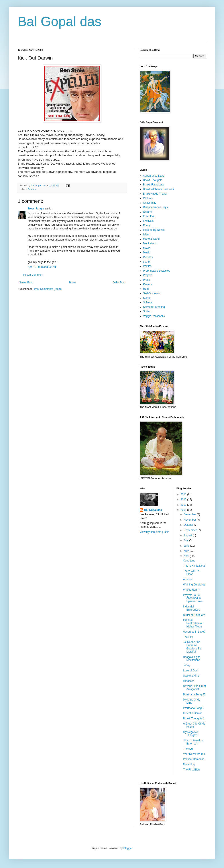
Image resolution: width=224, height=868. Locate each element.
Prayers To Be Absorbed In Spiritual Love (193, 598)
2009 (184, 505)
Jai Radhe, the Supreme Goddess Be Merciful (192, 647)
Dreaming (189, 764)
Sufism (147, 311)
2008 (184, 510)
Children (148, 198)
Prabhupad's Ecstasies (157, 271)
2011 (184, 494)
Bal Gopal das (60, 21)
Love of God (190, 671)
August (188, 535)
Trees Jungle (36, 209)
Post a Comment (33, 275)
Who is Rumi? (191, 590)
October (189, 525)
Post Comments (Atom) (48, 289)
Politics (147, 266)
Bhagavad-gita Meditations (192, 659)
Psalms (147, 284)
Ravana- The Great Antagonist (194, 688)
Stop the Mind (191, 676)
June (187, 546)
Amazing (188, 579)
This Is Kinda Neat (194, 566)
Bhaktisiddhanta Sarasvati (158, 189)
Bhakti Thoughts (153, 180)
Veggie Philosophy (154, 316)
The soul (188, 749)
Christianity (150, 203)
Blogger (128, 848)
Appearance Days (154, 176)
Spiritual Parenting (154, 307)
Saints (147, 298)
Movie (147, 248)
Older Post (119, 283)
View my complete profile (154, 532)
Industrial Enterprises (191, 608)
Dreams (148, 212)
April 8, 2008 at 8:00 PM (42, 267)
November (190, 520)
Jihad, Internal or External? (193, 742)
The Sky (188, 637)
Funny (147, 225)
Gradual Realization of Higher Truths (193, 623)
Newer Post (26, 283)
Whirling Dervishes (194, 585)
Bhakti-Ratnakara (153, 185)
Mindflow (188, 681)
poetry (147, 262)
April (187, 556)
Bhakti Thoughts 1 (194, 719)
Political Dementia (194, 759)
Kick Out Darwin (193, 713)
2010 (184, 500)
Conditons (189, 561)
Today (187, 665)
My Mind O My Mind (192, 701)
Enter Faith (150, 216)
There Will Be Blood (191, 573)
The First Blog (191, 770)
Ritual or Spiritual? (194, 615)
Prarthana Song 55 (194, 695)
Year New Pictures (194, 754)
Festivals (148, 221)
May (187, 551)
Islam (146, 235)
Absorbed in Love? (194, 632)
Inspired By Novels (154, 230)
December (190, 514)
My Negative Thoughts (190, 734)
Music (146, 253)
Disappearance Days (155, 207)
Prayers (148, 275)
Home (73, 283)
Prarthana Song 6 (193, 708)
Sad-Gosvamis (152, 293)
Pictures (148, 257)
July (186, 540)
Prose (146, 280)
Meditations (150, 243)
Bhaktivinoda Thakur (155, 194)
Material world (151, 239)
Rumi (146, 289)
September (191, 530)
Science (32, 189)
